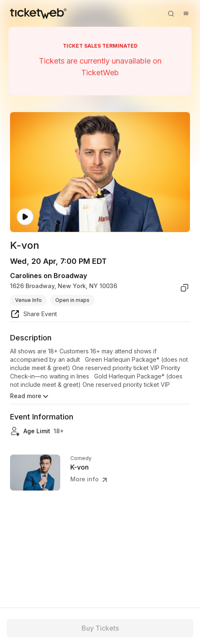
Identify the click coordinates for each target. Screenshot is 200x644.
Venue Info (28, 300)
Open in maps (72, 300)
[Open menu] (186, 13)
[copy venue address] (185, 288)
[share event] (33, 315)
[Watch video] (25, 217)
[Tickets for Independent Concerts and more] (38, 13)
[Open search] (171, 13)
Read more (30, 396)
